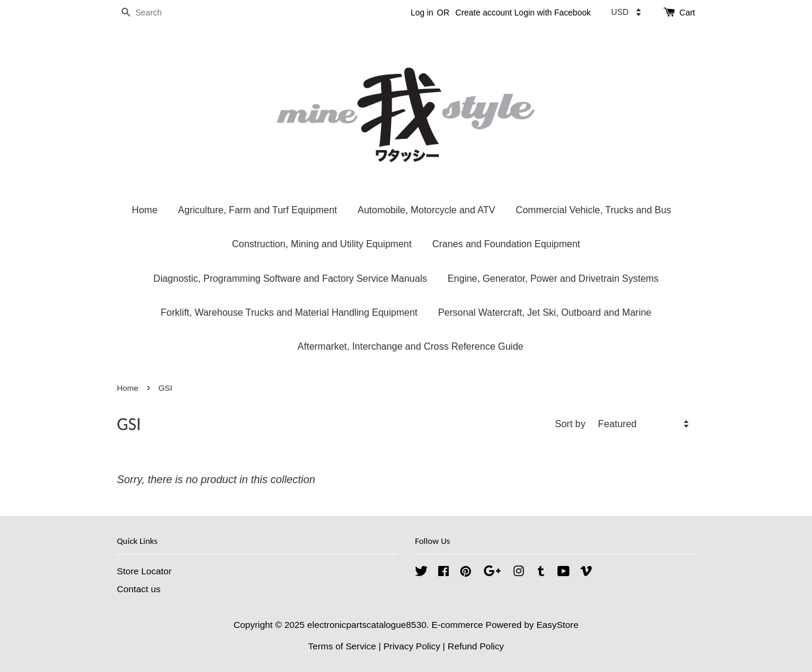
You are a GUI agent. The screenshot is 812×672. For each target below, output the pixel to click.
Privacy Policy (412, 646)
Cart (687, 13)
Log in (422, 13)
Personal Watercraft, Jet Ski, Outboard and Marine (545, 312)
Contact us (139, 589)
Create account (484, 13)
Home (145, 210)
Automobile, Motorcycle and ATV (427, 210)
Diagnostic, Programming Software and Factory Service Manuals (290, 279)
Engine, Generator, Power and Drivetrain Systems (553, 279)
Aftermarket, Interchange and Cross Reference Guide (410, 346)
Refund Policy (476, 646)
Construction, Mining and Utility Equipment (322, 244)
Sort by (570, 424)
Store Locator (144, 571)
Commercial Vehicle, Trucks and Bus (593, 210)
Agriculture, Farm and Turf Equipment (257, 210)
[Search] (153, 13)
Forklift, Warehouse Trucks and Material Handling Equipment (289, 312)
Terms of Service (342, 646)
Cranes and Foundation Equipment (506, 244)
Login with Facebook (553, 13)
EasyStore (558, 625)
